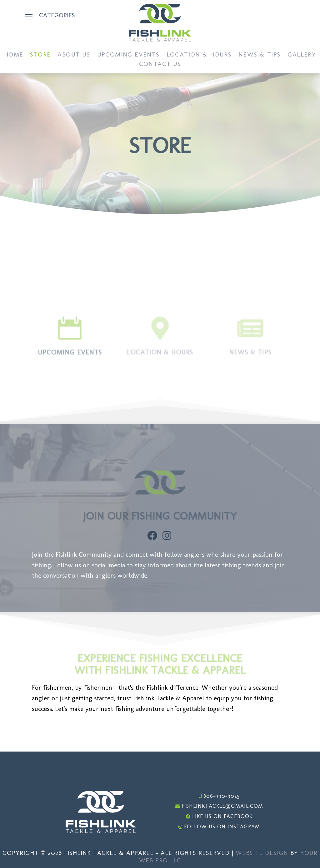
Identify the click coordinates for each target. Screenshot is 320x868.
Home (14, 55)
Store (40, 55)
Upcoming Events (128, 55)
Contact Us (160, 64)
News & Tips (260, 55)
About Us (74, 55)
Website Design (262, 853)
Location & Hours (199, 55)
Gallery (302, 55)
